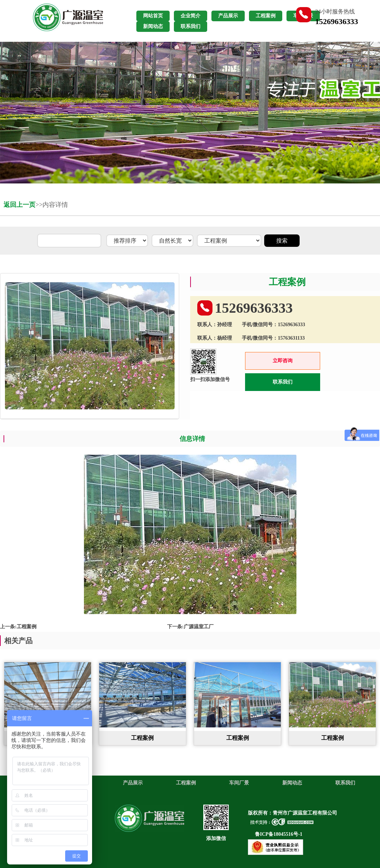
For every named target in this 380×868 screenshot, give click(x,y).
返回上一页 (19, 205)
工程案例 (27, 627)
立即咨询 (283, 361)
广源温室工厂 (199, 627)
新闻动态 (292, 783)
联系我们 (283, 382)
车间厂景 (239, 783)
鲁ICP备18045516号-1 (279, 834)
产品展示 (133, 783)
